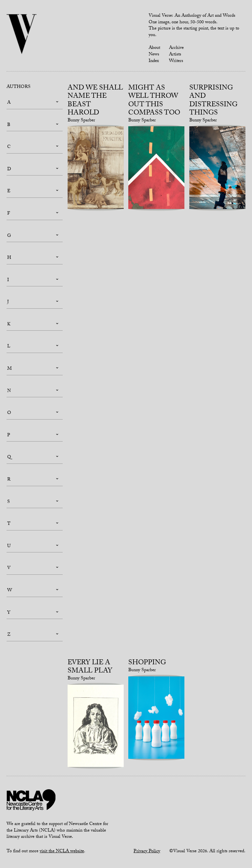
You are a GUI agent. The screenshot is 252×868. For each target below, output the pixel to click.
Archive (176, 48)
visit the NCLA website (62, 852)
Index (154, 61)
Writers (176, 61)
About (154, 48)
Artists (175, 55)
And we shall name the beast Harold (95, 101)
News (154, 55)
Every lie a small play (90, 667)
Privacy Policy (147, 852)
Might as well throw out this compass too (154, 101)
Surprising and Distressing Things (213, 101)
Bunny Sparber (81, 121)
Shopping (147, 663)
